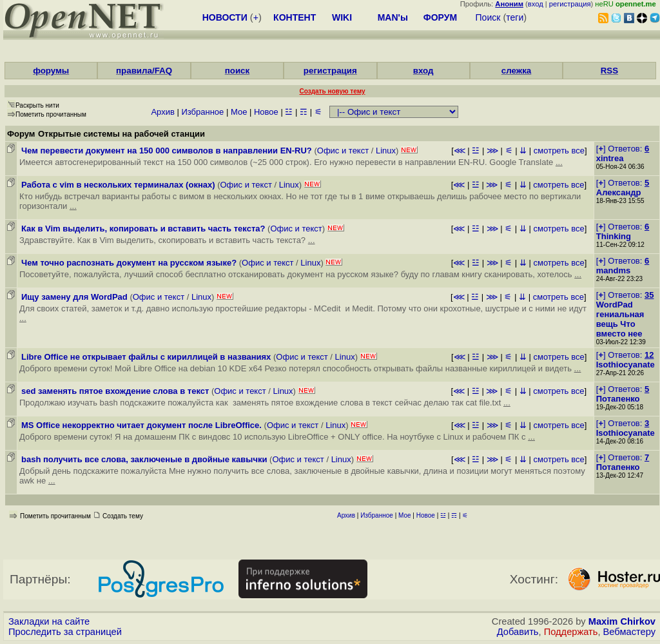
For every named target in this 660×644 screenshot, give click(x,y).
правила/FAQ (144, 71)
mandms (613, 270)
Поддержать (571, 632)
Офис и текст (343, 151)
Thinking (614, 236)
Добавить (518, 632)
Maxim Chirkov (622, 621)
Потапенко (618, 399)
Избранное (202, 112)
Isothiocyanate (626, 365)
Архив (162, 112)
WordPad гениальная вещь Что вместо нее (620, 319)
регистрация (570, 4)
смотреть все (559, 151)
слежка (516, 71)
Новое (266, 112)
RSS (609, 71)
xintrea (610, 158)
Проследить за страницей (65, 632)
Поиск (488, 17)
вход (536, 4)
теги (515, 17)
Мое (239, 112)
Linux (386, 151)
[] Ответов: (623, 149)
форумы (51, 71)
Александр (619, 192)
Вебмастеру (629, 632)
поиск (237, 71)
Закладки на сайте (49, 621)
